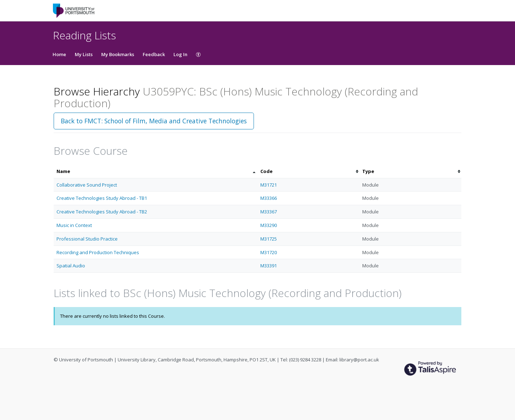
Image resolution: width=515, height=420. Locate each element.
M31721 (269, 185)
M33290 (269, 225)
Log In (180, 54)
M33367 (269, 212)
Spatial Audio (71, 266)
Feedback (154, 54)
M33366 (269, 198)
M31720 (269, 252)
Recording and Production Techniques (98, 252)
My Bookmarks (118, 54)
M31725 (269, 239)
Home (59, 54)
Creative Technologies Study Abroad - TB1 (102, 198)
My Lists (84, 54)
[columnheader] (156, 171)
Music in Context (74, 225)
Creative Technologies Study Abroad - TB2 (102, 212)
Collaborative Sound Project (87, 185)
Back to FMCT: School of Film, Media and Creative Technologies (154, 121)
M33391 (269, 266)
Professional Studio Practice (87, 239)
